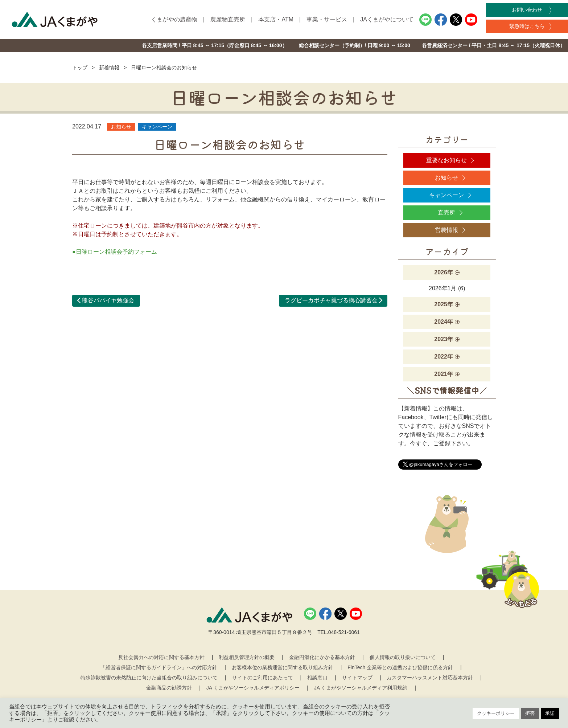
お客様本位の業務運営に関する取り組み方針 (283, 667)
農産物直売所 (228, 19)
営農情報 (446, 230)
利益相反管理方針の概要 (247, 657)
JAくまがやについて (387, 19)
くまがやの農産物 (174, 19)
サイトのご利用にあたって (263, 678)
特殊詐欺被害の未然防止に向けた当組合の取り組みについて (149, 678)
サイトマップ (357, 678)
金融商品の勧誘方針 (169, 688)
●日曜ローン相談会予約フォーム (115, 252)
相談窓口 (317, 678)
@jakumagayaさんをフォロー (441, 464)
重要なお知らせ (446, 160)
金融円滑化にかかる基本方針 (322, 657)
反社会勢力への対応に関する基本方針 (161, 657)
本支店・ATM (276, 19)
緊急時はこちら (527, 26)
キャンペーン (446, 195)
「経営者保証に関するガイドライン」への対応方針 (159, 667)
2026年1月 (443, 288)
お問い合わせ (527, 10)
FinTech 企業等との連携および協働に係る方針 (400, 667)
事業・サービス (327, 19)
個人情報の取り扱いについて (403, 657)
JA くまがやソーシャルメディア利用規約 (361, 688)
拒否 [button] (530, 713)
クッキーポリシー (496, 713)
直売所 (446, 212)
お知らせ (446, 178)
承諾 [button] (550, 713)
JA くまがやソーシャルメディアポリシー (253, 688)
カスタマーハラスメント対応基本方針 (430, 678)
